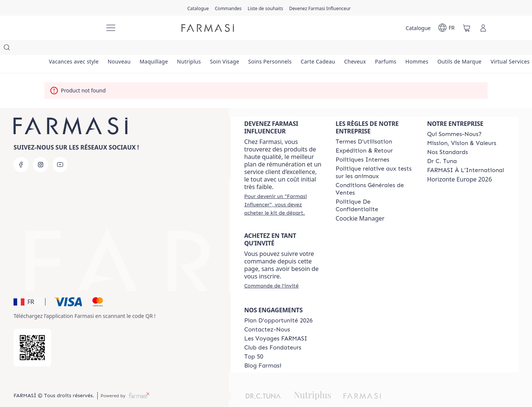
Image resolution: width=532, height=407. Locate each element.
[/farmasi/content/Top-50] (254, 342)
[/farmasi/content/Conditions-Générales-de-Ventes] (374, 174)
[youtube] (60, 150)
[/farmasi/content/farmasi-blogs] (263, 351)
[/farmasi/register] (228, 8)
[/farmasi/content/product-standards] (448, 137)
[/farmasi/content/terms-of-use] (364, 127)
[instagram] (41, 150)
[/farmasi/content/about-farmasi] (454, 119)
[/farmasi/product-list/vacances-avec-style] (75, 49)
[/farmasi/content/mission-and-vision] (462, 128)
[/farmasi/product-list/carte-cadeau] (339, 49)
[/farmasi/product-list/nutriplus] (200, 49)
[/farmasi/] (71, 28)
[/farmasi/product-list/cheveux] (379, 49)
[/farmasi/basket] (467, 28)
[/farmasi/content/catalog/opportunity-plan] (278, 306)
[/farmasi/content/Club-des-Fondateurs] (273, 333)
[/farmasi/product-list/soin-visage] (239, 49)
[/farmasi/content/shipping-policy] (364, 136)
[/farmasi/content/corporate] (466, 155)
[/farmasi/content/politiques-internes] (362, 145)
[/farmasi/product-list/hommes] (447, 49)
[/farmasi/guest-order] (271, 271)
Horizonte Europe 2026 (460, 164)
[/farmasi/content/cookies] (374, 191)
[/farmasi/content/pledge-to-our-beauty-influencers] (442, 146)
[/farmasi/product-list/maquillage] (162, 49)
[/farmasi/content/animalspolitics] (374, 157)
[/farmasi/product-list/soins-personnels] (287, 49)
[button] (28, 287)
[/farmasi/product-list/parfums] (413, 49)
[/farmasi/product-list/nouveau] (124, 49)
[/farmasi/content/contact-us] (267, 315)
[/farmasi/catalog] (198, 8)
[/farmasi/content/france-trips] (276, 324)
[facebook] (21, 150)
